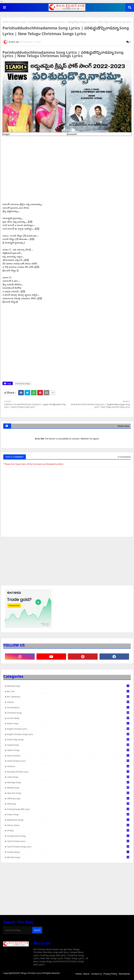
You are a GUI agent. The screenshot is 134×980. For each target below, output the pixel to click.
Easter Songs (68, 723)
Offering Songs (68, 798)
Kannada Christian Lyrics (68, 772)
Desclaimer (124, 974)
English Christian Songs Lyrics (68, 734)
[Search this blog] (18, 930)
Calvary (68, 702)
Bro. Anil (68, 691)
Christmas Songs (18, 22)
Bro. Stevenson (68, 697)
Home (5, 22)
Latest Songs (68, 777)
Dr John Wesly (68, 718)
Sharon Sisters (68, 825)
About (86, 974)
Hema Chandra (68, 756)
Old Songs (68, 804)
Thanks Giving (68, 852)
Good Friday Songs (68, 739)
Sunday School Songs (68, 836)
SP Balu (68, 830)
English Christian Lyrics (68, 729)
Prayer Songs (68, 814)
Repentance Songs (68, 820)
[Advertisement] (67, 563)
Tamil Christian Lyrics (68, 841)
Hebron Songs (68, 750)
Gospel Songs (68, 745)
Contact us (97, 974)
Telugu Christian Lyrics (31, 973)
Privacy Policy (110, 974)
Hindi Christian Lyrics (68, 761)
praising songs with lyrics (68, 809)
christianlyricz (68, 707)
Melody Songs (68, 788)
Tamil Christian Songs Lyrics (68, 847)
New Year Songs (68, 793)
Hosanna (68, 766)
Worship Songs (68, 857)
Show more (123, 426)
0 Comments (124, 457)
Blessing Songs (68, 686)
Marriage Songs (68, 782)
